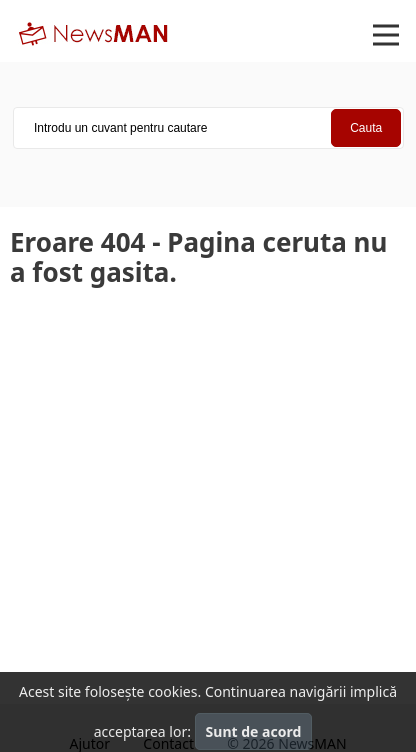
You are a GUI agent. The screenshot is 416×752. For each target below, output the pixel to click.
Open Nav (394, 21)
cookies (172, 691)
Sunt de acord (254, 731)
